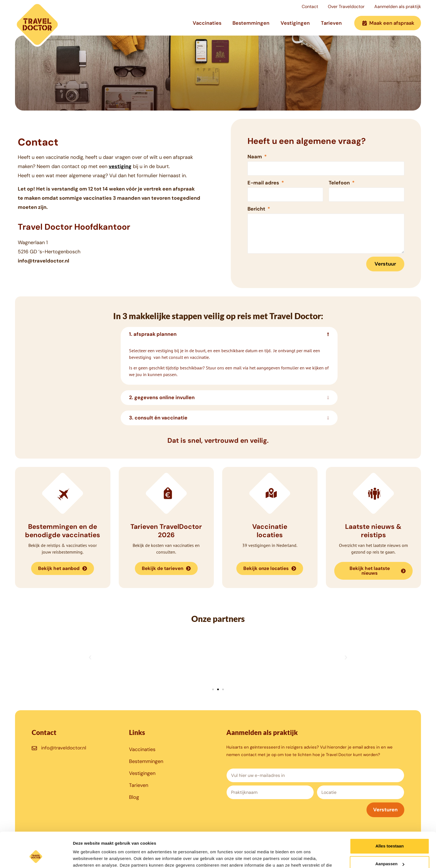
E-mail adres (264, 183)
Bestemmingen (251, 23)
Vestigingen (295, 23)
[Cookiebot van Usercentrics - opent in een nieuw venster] (36, 857)
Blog (134, 797)
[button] (90, 657)
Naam (255, 157)
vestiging (120, 166)
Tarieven (331, 23)
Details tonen (86, 857)
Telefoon (340, 183)
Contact (310, 7)
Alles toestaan (390, 816)
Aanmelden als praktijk (398, 7)
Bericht (257, 209)
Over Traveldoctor (346, 7)
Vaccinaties (207, 23)
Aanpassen (390, 834)
